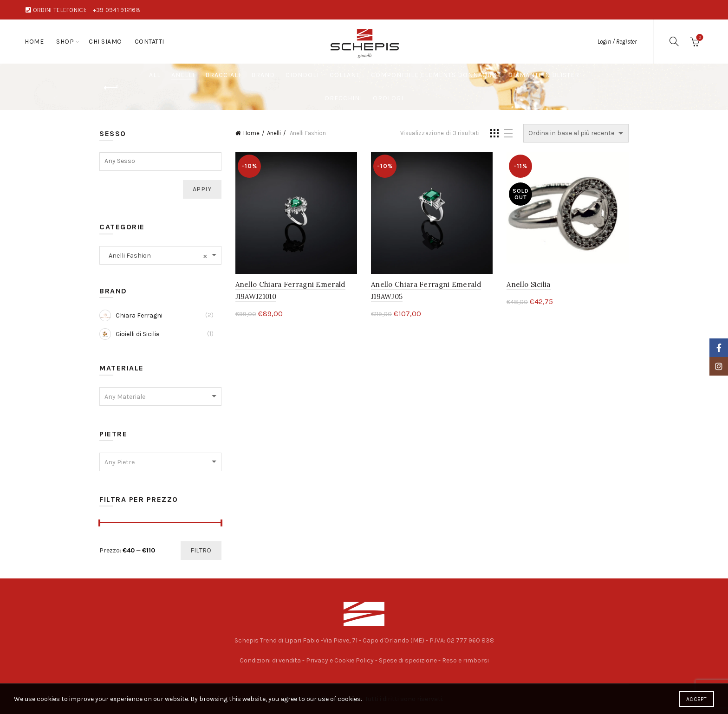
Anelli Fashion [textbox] (156, 255)
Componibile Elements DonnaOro (434, 75)
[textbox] (160, 161)
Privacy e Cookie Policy (340, 660)
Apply (202, 189)
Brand (263, 75)
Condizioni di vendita (270, 660)
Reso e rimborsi (465, 660)
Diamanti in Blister (544, 75)
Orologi (388, 98)
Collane (345, 75)
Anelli (183, 75)
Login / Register (617, 42)
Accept (696, 699)
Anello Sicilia (528, 284)
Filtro (201, 550)
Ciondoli (302, 75)
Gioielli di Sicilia (130, 334)
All (155, 75)
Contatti (149, 42)
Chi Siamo (105, 42)
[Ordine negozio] (576, 133)
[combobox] (160, 255)
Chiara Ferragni (131, 315)
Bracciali (223, 75)
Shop (65, 42)
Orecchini (343, 98)
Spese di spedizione (408, 660)
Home (34, 42)
